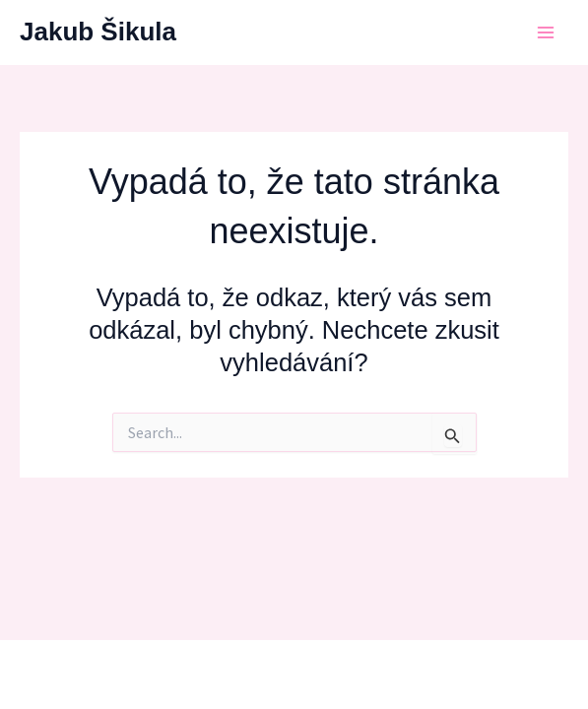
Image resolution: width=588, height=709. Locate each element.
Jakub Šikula (98, 32)
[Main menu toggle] (547, 32)
